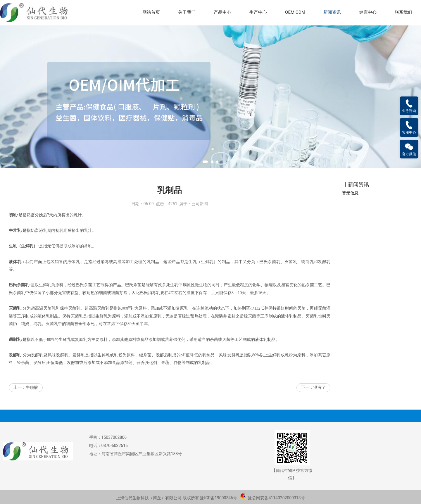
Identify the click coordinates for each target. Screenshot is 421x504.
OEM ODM (295, 12)
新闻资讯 (332, 12)
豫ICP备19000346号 (219, 498)
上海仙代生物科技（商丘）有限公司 (149, 498)
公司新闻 (200, 205)
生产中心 (258, 12)
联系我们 (403, 12)
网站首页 (151, 12)
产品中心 (222, 12)
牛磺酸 (32, 388)
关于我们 (187, 12)
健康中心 (368, 12)
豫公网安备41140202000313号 (272, 498)
